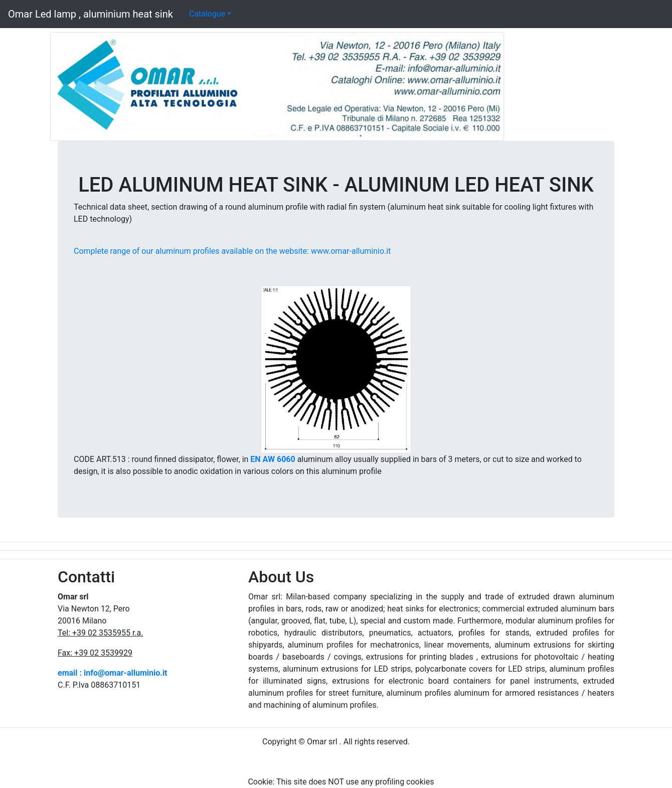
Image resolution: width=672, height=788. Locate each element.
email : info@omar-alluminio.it (113, 673)
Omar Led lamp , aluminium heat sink (91, 14)
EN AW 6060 (273, 459)
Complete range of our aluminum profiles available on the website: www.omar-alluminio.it (232, 251)
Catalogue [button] (207, 14)
